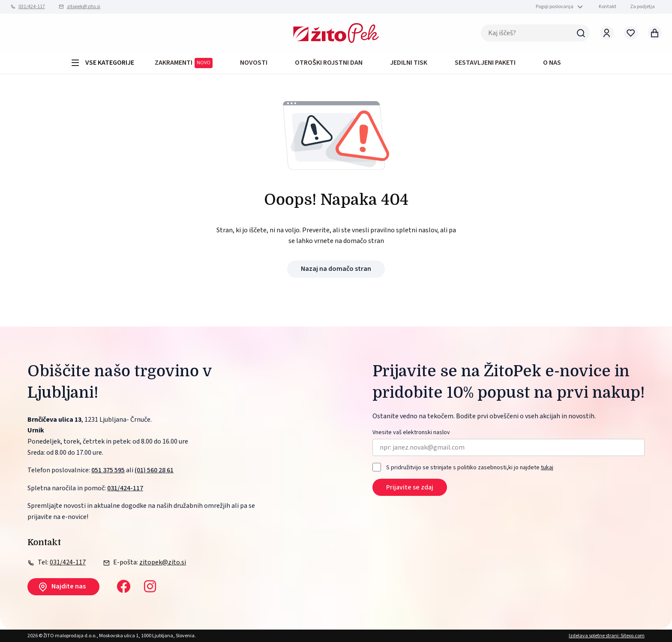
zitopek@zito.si (84, 7)
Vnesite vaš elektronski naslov (411, 433)
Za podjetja (642, 7)
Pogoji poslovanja (555, 7)
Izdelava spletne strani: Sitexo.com (607, 636)
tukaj (547, 468)
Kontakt (607, 7)
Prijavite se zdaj (410, 487)
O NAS (552, 63)
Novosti (254, 63)
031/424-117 (32, 7)
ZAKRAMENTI (184, 63)
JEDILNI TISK (409, 63)
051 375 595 (108, 470)
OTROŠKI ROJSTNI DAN (329, 63)
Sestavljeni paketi (485, 63)
